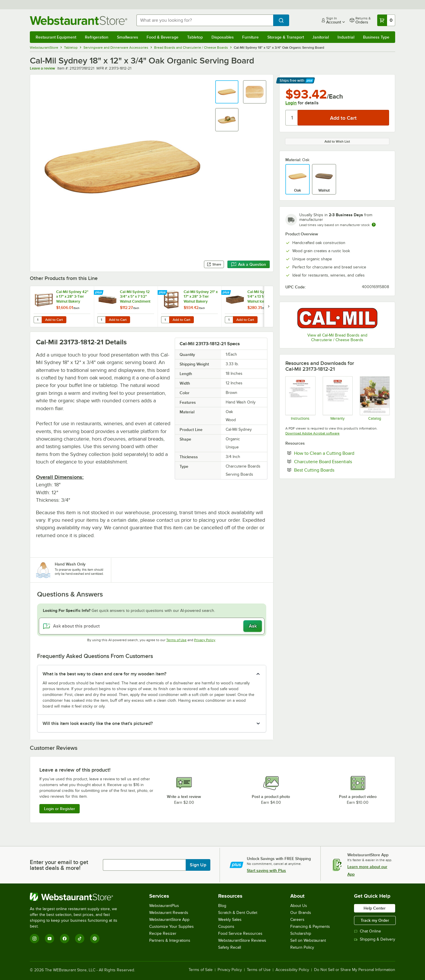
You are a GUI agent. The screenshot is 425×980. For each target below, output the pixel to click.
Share (214, 264)
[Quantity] (292, 118)
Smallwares (128, 37)
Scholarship (301, 933)
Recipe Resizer (163, 933)
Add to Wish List (337, 141)
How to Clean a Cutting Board (342, 453)
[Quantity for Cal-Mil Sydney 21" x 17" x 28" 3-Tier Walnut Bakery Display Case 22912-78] (165, 320)
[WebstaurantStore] (77, 897)
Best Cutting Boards (332, 470)
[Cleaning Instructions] (300, 398)
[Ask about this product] (152, 626)
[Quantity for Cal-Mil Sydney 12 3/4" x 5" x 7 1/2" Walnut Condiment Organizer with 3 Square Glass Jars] (101, 320)
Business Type (376, 37)
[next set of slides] (269, 307)
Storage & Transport (286, 37)
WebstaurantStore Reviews (242, 940)
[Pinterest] (95, 939)
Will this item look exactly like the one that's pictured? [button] (98, 723)
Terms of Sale (201, 970)
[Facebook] (65, 939)
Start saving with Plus (266, 870)
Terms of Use (176, 640)
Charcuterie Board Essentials (341, 461)
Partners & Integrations (170, 940)
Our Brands (301, 913)
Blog (222, 906)
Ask (253, 626)
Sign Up (198, 865)
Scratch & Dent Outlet (238, 913)
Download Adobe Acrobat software (312, 433)
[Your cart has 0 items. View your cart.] (386, 20)
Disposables (223, 37)
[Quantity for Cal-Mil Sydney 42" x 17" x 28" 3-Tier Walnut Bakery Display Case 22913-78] (38, 320)
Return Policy (302, 947)
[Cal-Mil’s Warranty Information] (337, 398)
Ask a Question (249, 264)
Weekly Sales (230, 920)
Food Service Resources (240, 933)
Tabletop (195, 37)
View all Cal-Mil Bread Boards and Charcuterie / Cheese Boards (337, 338)
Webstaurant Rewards (169, 913)
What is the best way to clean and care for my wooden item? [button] (104, 674)
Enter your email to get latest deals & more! (59, 865)
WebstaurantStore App (169, 920)
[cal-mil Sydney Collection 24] (374, 398)
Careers (297, 920)
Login (291, 103)
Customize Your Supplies (172, 927)
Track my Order (375, 920)
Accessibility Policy (292, 970)
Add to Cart (54, 320)
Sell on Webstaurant (308, 940)
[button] (227, 92)
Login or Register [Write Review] (60, 809)
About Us (299, 906)
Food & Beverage (163, 37)
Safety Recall (230, 947)
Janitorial (321, 37)
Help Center (375, 908)
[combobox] (205, 20)
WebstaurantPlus (164, 906)
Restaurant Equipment (56, 37)
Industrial (346, 37)
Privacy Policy (205, 640)
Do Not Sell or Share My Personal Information (355, 970)
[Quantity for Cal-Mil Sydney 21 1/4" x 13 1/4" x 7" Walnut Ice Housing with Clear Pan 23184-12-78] (229, 320)
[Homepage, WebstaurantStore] (79, 20)
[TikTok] (80, 939)
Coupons (226, 927)
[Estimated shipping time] (374, 225)
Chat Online (367, 931)
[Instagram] (34, 939)
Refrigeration (97, 37)
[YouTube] (50, 939)
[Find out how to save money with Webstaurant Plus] (99, 293)
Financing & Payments (310, 927)
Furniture (250, 37)
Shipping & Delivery (375, 939)
